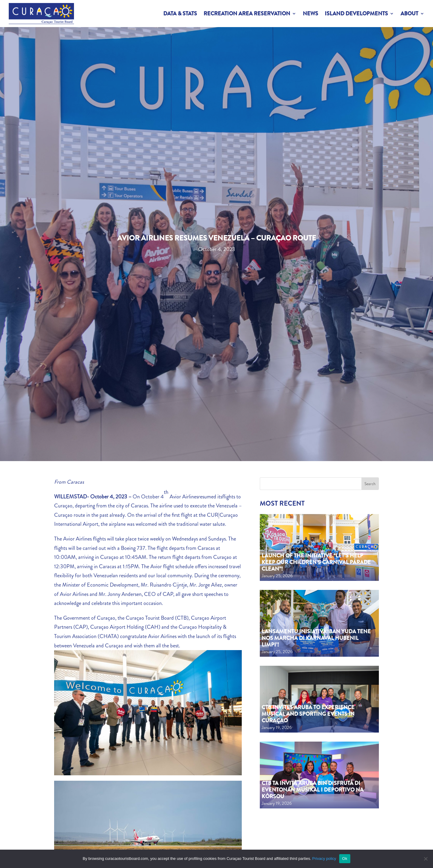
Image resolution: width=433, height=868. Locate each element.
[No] (425, 859)
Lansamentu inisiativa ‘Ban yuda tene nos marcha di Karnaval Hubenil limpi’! (316, 638)
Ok (345, 859)
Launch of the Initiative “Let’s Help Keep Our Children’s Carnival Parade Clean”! (316, 562)
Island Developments (356, 14)
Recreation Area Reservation (247, 14)
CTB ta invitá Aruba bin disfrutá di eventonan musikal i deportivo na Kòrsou (313, 790)
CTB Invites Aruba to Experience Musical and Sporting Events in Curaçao (308, 714)
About (409, 14)
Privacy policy (324, 859)
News (310, 14)
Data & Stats (180, 14)
